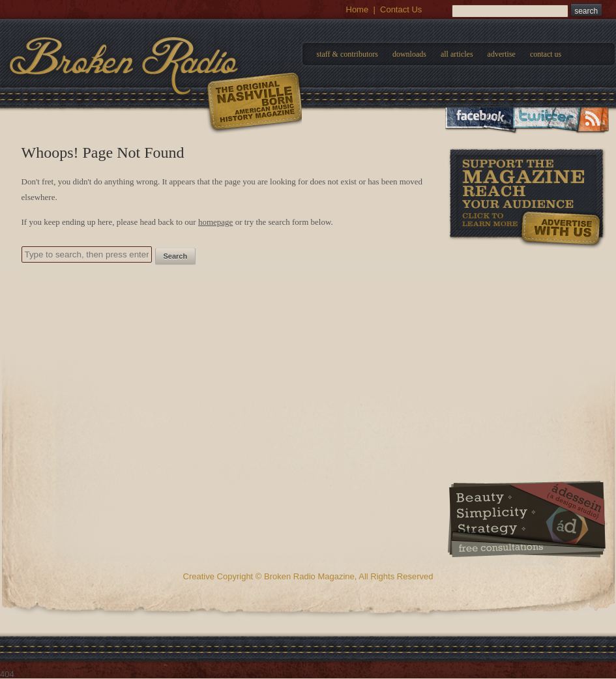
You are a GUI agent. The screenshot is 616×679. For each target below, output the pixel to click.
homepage (215, 222)
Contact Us (401, 9)
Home (358, 9)
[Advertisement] (527, 332)
